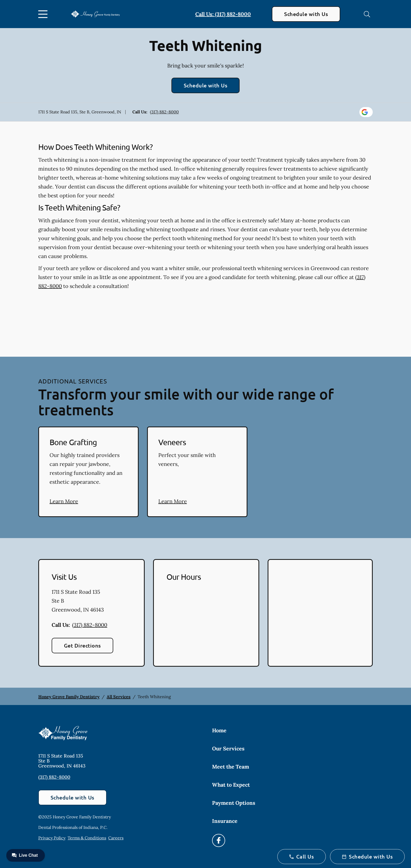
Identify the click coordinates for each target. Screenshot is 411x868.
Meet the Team (231, 767)
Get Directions (82, 645)
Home (219, 730)
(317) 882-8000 (164, 112)
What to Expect (231, 785)
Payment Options (234, 803)
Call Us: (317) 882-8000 (223, 14)
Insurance (225, 821)
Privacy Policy (52, 838)
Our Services (228, 748)
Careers (116, 838)
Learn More (64, 501)
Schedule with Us (306, 14)
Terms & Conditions (87, 838)
